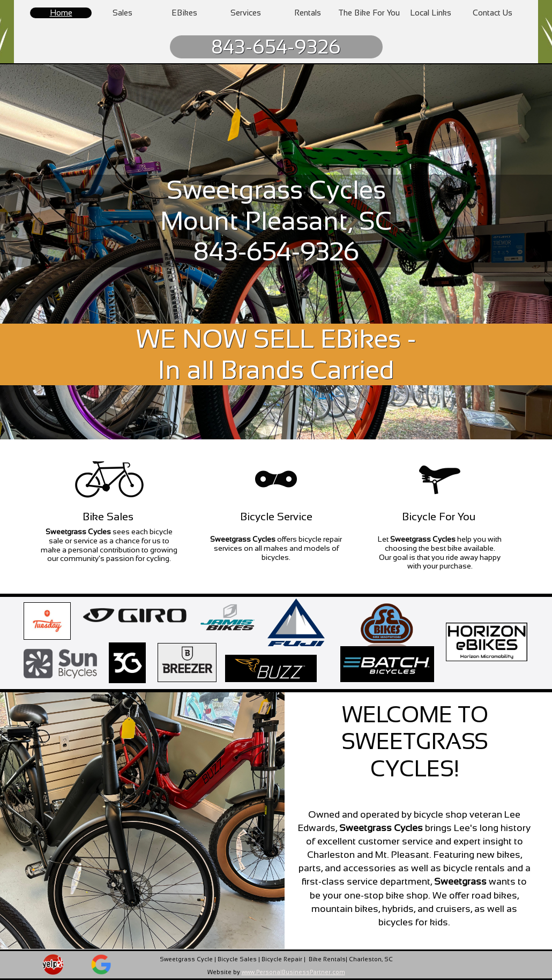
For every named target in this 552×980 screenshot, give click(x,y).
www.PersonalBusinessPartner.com (293, 972)
